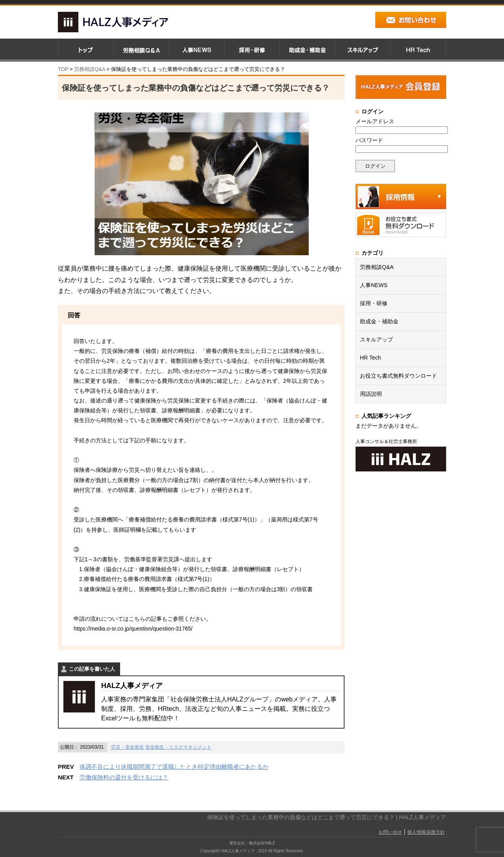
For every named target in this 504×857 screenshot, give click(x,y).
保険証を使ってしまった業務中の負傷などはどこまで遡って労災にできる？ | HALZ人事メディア (327, 817)
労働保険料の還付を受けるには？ (124, 777)
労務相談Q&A (90, 69)
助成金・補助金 (379, 321)
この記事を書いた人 (92, 669)
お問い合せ (390, 832)
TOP (63, 69)
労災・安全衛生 (128, 747)
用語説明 (371, 394)
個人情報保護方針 (426, 832)
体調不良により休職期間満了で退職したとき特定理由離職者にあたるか (174, 767)
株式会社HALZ (262, 843)
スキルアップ (376, 339)
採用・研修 (374, 303)
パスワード (369, 140)
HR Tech (370, 358)
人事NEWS (374, 285)
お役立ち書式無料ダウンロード (398, 376)
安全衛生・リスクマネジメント (178, 747)
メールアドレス (375, 121)
